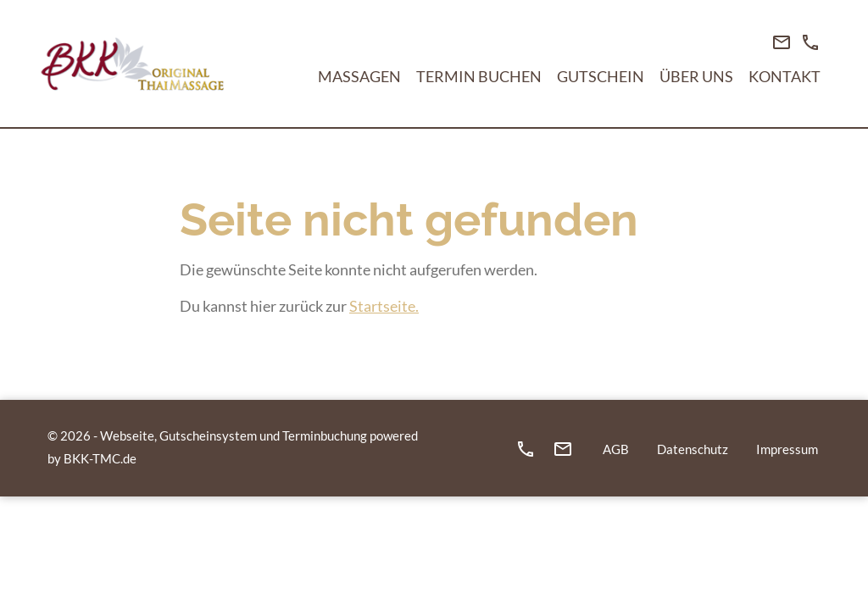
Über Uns (696, 76)
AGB (616, 449)
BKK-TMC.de (100, 458)
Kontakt (785, 76)
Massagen (359, 76)
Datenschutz (693, 449)
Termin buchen (479, 76)
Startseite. (384, 306)
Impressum (787, 449)
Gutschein (601, 76)
